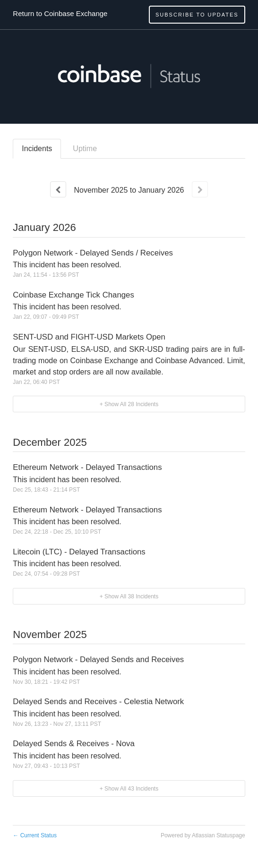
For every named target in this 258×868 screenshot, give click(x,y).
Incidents (37, 149)
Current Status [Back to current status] (35, 835)
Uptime (85, 149)
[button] (197, 15)
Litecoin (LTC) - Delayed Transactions (79, 552)
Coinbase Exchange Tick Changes (73, 295)
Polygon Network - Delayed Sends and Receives (98, 660)
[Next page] (200, 189)
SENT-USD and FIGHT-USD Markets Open (89, 337)
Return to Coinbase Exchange (60, 13)
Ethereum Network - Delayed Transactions (87, 467)
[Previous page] (58, 189)
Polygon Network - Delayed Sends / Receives (93, 253)
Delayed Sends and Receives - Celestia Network (98, 702)
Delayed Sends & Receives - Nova (73, 744)
